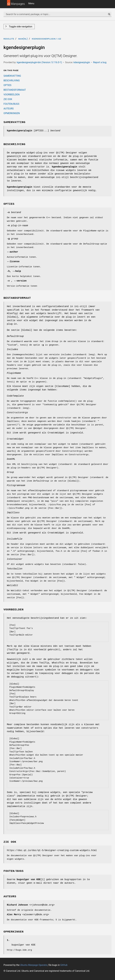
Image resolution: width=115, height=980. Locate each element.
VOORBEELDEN (12, 95)
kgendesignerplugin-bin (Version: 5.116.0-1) (39, 62)
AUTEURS (9, 109)
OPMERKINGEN (12, 113)
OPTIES (7, 85)
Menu (31, 3)
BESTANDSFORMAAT (15, 90)
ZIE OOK (8, 99)
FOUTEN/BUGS (11, 104)
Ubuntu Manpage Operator (34, 965)
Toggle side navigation (20, 27)
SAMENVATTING (12, 76)
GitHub (64, 965)
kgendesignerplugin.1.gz (47, 39)
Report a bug (100, 62)
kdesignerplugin (82, 62)
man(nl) (23, 39)
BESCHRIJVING (12, 80)
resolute (9, 39)
